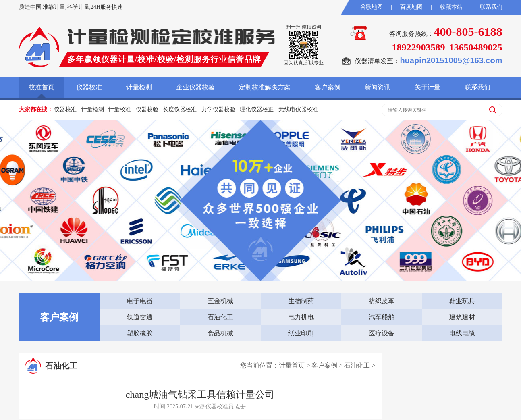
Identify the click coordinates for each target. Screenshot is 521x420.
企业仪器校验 (195, 87)
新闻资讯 (378, 87)
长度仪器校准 (180, 109)
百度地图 (411, 7)
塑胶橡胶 (140, 333)
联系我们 (491, 7)
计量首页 (292, 365)
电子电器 (140, 301)
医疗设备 (382, 333)
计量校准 (120, 109)
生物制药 (301, 301)
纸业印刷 (301, 333)
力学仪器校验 (218, 109)
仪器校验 (147, 109)
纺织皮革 (382, 301)
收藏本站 (451, 7)
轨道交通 (140, 317)
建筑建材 (462, 317)
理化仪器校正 (257, 109)
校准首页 (42, 87)
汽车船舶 (382, 317)
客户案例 (328, 87)
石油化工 (220, 317)
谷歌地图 (372, 7)
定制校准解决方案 (265, 87)
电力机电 (301, 317)
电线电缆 (462, 333)
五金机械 (220, 301)
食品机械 (220, 333)
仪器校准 (89, 87)
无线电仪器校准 (298, 109)
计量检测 (139, 87)
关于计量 (428, 87)
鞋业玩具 (462, 301)
